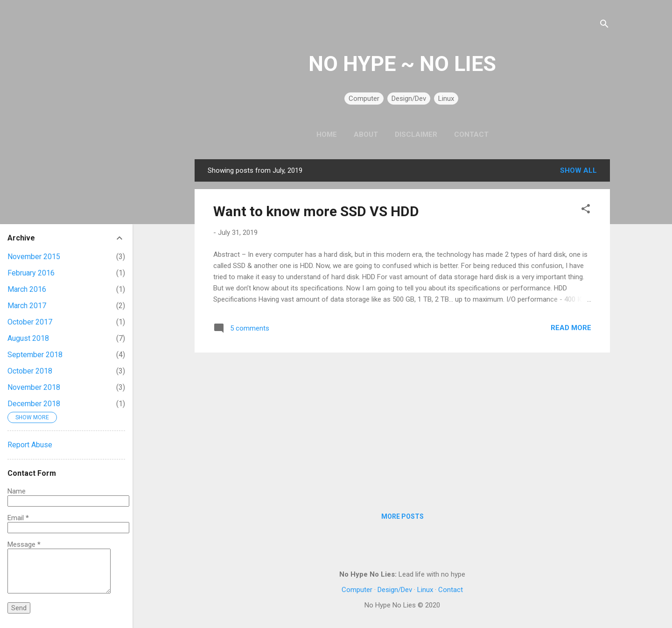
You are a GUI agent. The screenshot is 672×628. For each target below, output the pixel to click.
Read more (571, 328)
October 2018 (30, 371)
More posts (402, 516)
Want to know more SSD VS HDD (316, 211)
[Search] (604, 25)
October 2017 (30, 322)
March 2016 (27, 289)
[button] (586, 210)
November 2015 (34, 257)
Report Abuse (30, 445)
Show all (578, 170)
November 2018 (34, 387)
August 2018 (28, 338)
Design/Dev (409, 99)
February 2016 (31, 273)
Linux (446, 99)
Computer (364, 99)
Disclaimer (416, 134)
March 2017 (27, 306)
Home (327, 134)
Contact (471, 134)
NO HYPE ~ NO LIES (402, 64)
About (366, 134)
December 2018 (34, 404)
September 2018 (35, 355)
